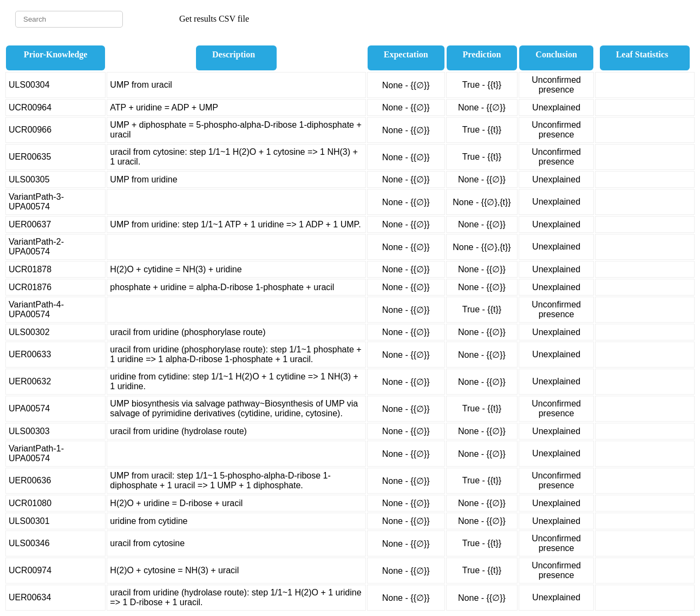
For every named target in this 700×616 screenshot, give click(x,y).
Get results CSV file (214, 19)
